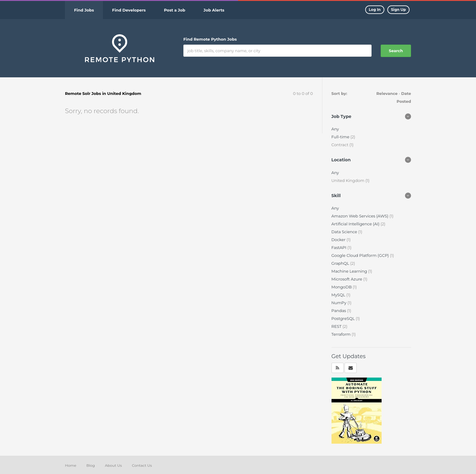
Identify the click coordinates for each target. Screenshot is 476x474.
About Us (114, 465)
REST (337, 326)
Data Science (345, 232)
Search (396, 51)
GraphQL (341, 263)
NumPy (340, 303)
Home (71, 465)
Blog (90, 465)
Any (335, 129)
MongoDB (342, 287)
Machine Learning (350, 271)
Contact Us (142, 465)
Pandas (339, 311)
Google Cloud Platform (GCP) (361, 255)
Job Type (342, 116)
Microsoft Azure (347, 279)
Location (341, 160)
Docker (339, 240)
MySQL (339, 295)
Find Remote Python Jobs (210, 39)
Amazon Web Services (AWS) (360, 216)
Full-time (341, 137)
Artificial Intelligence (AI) (356, 224)
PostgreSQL (344, 318)
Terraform (342, 334)
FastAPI (340, 247)
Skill (336, 196)
